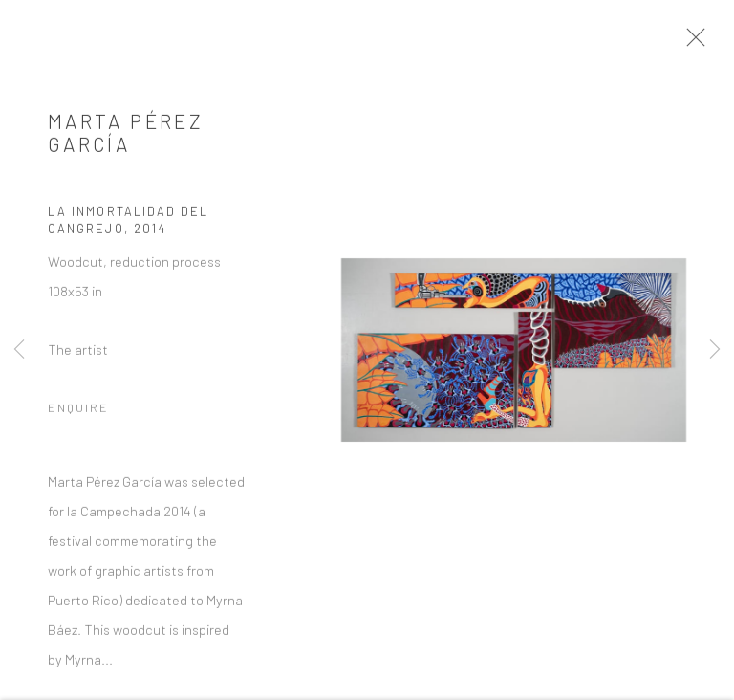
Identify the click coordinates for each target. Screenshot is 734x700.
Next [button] (715, 350)
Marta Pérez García (126, 138)
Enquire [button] (78, 414)
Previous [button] (19, 350)
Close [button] (702, 43)
